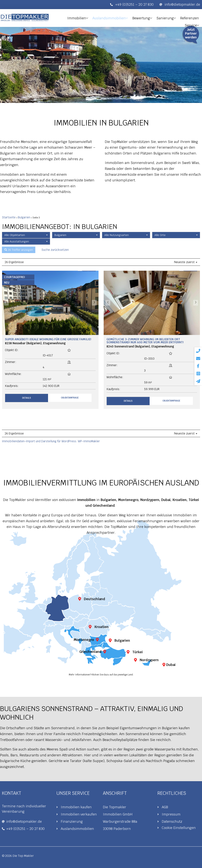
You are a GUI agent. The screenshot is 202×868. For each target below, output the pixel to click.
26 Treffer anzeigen (19, 250)
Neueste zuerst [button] (186, 262)
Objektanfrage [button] (70, 398)
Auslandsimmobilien (98, 17)
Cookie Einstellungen (179, 828)
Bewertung (128, 17)
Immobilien (66, 17)
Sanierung (151, 17)
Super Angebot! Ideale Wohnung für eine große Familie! (48, 339)
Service (193, 17)
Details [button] (27, 398)
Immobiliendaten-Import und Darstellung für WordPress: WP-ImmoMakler (51, 441)
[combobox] (26, 235)
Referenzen (173, 17)
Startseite (9, 217)
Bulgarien (24, 217)
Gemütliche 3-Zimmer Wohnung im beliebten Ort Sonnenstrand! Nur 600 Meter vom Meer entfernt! (145, 341)
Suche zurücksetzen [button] (55, 250)
